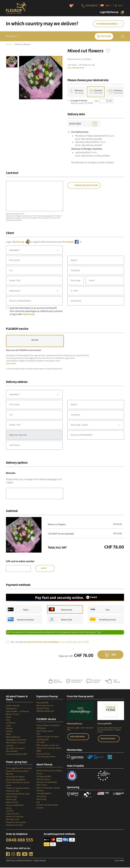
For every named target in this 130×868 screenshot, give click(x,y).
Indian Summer (13, 814)
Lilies (8, 720)
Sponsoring (41, 800)
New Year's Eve (12, 820)
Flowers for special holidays (18, 789)
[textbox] (34, 251)
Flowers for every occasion (17, 771)
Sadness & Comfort (14, 826)
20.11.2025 (75, 642)
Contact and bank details (47, 805)
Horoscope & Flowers (15, 777)
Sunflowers (11, 723)
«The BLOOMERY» (44, 794)
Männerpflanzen (13, 737)
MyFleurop (41, 729)
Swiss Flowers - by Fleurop (17, 712)
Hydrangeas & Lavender (16, 740)
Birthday (10, 774)
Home (9, 44)
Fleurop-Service (43, 754)
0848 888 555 (20, 841)
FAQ (38, 734)
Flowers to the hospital (16, 823)
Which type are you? (45, 706)
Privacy (39, 774)
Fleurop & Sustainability (47, 783)
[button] (12, 36)
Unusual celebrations (15, 806)
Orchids (9, 732)
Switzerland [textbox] (15, 291)
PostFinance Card (103, 620)
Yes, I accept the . (50, 642)
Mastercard (60, 610)
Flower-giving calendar (16, 780)
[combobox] (34, 251)
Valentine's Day (13, 791)
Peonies (9, 729)
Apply (44, 569)
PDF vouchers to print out (48, 746)
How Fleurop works (45, 731)
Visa (100, 610)
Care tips (10, 746)
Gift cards (41, 743)
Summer (10, 811)
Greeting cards (43, 740)
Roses (9, 718)
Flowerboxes (11, 709)
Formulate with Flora (86, 186)
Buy (114, 655)
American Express (21, 620)
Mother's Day (12, 797)
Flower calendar (13, 706)
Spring (9, 808)
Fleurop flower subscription (48, 726)
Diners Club (60, 620)
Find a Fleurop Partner (46, 757)
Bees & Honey (12, 803)
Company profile (44, 777)
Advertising (41, 797)
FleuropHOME (42, 703)
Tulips (8, 726)
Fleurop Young (43, 709)
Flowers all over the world (48, 737)
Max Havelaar (12, 752)
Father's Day (11, 800)
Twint (18, 610)
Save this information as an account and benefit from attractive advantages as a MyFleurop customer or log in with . (36, 312)
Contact (40, 808)
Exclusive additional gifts (17, 755)
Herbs (8, 735)
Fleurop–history (43, 780)
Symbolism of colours (15, 749)
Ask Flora (106, 36)
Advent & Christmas (15, 817)
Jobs (38, 803)
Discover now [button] (77, 737)
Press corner (42, 785)
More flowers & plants (16, 743)
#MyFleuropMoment (45, 712)
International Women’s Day (18, 794)
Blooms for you (13, 715)
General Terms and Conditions (49, 771)
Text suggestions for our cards (19, 769)
